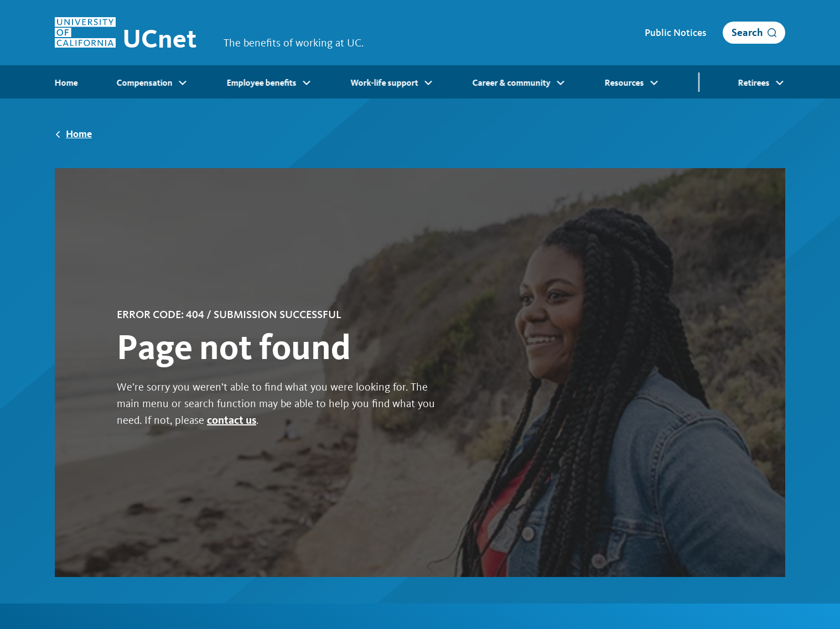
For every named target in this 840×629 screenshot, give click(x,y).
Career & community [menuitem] (519, 83)
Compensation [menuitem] (152, 83)
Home (79, 134)
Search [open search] (747, 32)
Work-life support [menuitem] (392, 83)
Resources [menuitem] (632, 83)
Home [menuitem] (66, 83)
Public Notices (675, 33)
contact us (232, 420)
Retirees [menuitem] (762, 83)
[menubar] (420, 82)
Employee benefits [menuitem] (269, 83)
